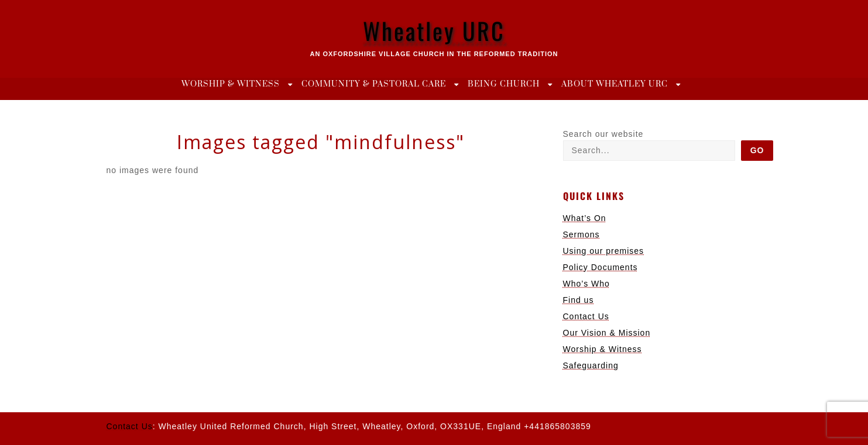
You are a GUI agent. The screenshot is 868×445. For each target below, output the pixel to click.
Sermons (581, 234)
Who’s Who (586, 284)
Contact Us (586, 316)
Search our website (603, 134)
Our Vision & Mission (607, 333)
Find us (579, 300)
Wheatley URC (434, 30)
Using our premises (604, 251)
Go (757, 150)
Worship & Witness (231, 84)
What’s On (585, 218)
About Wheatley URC (615, 84)
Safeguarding (591, 365)
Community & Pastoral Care (374, 84)
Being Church (504, 84)
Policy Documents (601, 267)
